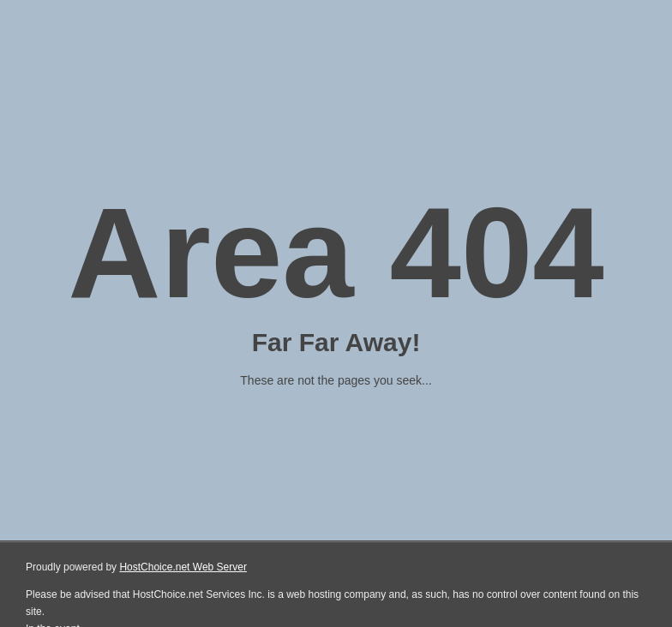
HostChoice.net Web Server (183, 567)
